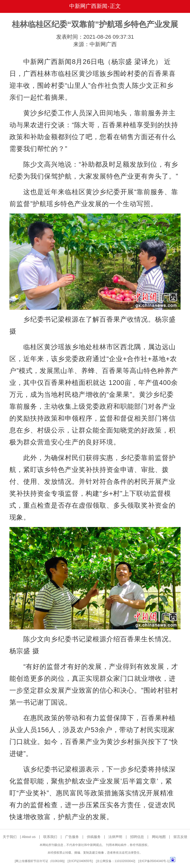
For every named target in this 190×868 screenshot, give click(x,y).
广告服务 (72, 837)
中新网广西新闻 (88, 6)
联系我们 (50, 837)
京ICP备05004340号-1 (154, 861)
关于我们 (10, 837)
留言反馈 (180, 837)
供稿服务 (94, 837)
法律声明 (115, 837)
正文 (115, 6)
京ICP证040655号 (80, 861)
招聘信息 (137, 837)
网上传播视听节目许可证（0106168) (40, 861)
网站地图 (159, 837)
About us (29, 837)
